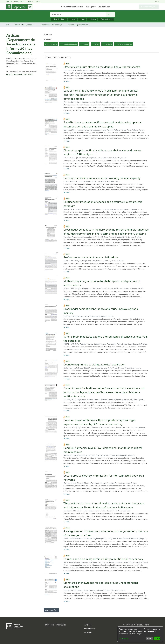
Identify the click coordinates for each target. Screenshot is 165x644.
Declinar (149, 638)
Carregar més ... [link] (51, 610)
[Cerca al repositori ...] (78, 14)
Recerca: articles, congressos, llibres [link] (25, 25)
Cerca (110, 14)
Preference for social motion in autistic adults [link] (91, 257)
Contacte (88, 633)
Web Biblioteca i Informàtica (15, 1)
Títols (82, 19)
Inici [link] (8, 25)
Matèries (92, 19)
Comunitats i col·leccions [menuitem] (72, 7)
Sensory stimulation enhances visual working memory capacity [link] (102, 178)
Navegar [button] (90, 7)
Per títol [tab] (97, 44)
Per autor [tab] (86, 44)
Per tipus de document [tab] (125, 44)
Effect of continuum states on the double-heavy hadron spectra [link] (102, 67)
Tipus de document (106, 19)
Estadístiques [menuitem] (104, 7)
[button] (157, 1)
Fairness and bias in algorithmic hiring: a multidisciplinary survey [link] (103, 559)
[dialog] (140, 634)
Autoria (73, 19)
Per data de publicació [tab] (70, 44)
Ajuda (37, 2)
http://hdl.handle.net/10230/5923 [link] (20, 75)
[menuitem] (90, 7)
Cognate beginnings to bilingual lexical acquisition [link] (94, 365)
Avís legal (89, 625)
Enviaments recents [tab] (51, 44)
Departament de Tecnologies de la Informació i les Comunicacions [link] (52, 25)
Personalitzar (124, 638)
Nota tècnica (90, 629)
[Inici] (19, 7)
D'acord (157, 638)
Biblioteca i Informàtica (56, 625)
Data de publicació (59, 19)
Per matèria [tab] (108, 44)
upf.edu (29, 2)
